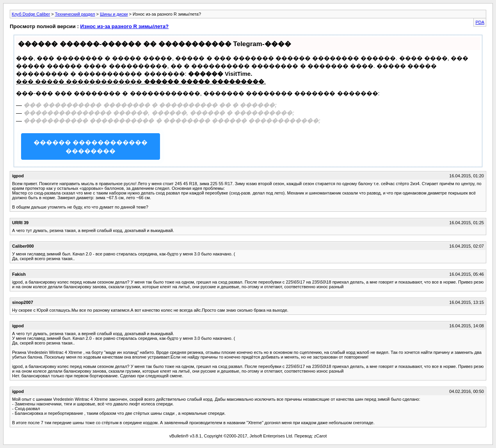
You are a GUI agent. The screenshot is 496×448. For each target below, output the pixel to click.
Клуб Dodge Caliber (31, 14)
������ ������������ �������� (91, 147)
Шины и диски (114, 14)
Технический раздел (75, 14)
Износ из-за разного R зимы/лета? (125, 26)
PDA (480, 22)
